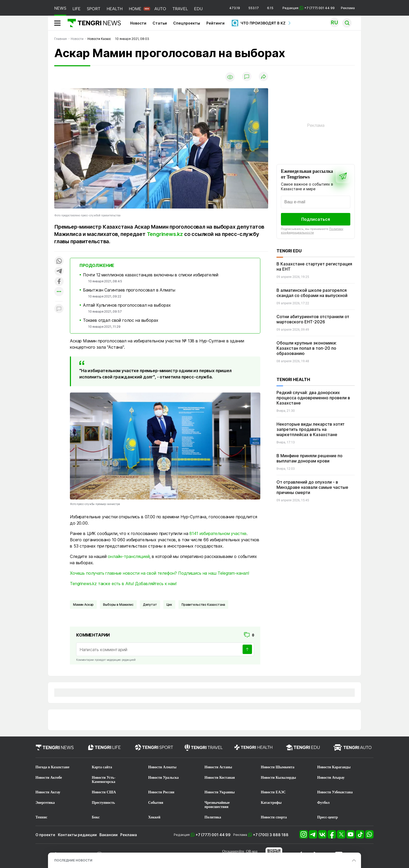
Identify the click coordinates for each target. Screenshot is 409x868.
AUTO (160, 9)
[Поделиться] (263, 77)
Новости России (161, 792)
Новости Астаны (218, 767)
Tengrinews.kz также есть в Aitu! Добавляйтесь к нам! (123, 584)
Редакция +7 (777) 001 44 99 (309, 8)
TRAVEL (180, 9)
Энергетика (45, 803)
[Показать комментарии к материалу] (59, 309)
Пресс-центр (327, 817)
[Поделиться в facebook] (59, 282)
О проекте (45, 835)
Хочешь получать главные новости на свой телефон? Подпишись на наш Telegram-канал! (160, 573)
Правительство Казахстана (203, 605)
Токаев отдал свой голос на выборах (121, 320)
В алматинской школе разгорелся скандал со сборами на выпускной (312, 293)
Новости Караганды (334, 767)
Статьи (160, 23)
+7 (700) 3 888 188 (271, 835)
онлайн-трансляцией (129, 556)
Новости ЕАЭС (273, 792)
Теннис (41, 817)
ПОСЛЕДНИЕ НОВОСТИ (73, 860)
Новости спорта (274, 817)
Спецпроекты (187, 23)
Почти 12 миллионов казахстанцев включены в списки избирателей (151, 275)
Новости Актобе (49, 778)
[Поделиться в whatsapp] (59, 261)
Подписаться (316, 219)
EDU (198, 9)
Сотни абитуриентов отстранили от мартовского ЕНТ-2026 (313, 319)
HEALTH (115, 9)
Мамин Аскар (83, 605)
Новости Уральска (163, 778)
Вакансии (109, 835)
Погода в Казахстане (52, 767)
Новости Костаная (220, 778)
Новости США (104, 792)
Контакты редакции (77, 835)
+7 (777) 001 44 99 (213, 835)
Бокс (96, 817)
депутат (150, 605)
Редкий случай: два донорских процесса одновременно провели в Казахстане (313, 398)
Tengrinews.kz (165, 234)
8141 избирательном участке (218, 533)
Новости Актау (48, 792)
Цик (169, 605)
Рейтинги (215, 23)
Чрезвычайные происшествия (217, 805)
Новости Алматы (162, 767)
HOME (135, 9)
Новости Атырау (331, 778)
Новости (138, 23)
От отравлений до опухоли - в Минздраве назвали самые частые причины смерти (312, 487)
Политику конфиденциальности (312, 231)
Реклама (348, 8)
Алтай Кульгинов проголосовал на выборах (127, 305)
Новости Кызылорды (278, 778)
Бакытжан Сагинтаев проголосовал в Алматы (129, 290)
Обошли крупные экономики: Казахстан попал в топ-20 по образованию (307, 348)
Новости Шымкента (278, 767)
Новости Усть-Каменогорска (104, 780)
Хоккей (154, 817)
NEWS (60, 8)
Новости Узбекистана (335, 792)
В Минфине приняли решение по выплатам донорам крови (309, 458)
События (156, 803)
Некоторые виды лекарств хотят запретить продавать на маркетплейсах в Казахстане (311, 429)
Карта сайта (102, 767)
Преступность (103, 803)
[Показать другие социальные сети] (59, 292)
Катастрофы (271, 803)
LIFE (77, 9)
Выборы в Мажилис (118, 605)
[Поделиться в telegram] (59, 272)
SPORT (94, 9)
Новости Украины (220, 792)
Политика (213, 817)
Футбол (323, 803)
